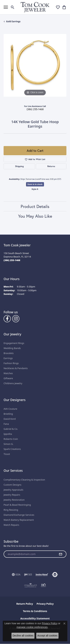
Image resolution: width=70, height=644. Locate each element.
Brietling (8, 414)
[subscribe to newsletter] (60, 554)
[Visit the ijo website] (28, 575)
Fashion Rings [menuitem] (11, 363)
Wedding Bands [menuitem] (12, 348)
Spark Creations (12, 449)
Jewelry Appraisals (13, 490)
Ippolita (8, 434)
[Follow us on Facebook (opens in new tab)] (7, 319)
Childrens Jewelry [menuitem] (13, 383)
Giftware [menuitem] (8, 378)
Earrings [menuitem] (8, 358)
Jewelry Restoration (14, 500)
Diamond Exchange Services (19, 515)
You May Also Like (35, 216)
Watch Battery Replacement (19, 520)
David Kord (10, 419)
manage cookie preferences (32, 627)
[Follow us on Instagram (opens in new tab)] (16, 319)
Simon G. (9, 444)
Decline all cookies (23, 636)
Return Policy (25, 604)
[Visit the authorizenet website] (55, 575)
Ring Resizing (11, 510)
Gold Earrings (13, 21)
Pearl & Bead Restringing (17, 505)
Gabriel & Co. (11, 429)
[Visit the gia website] (16, 575)
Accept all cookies (47, 636)
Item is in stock (35, 184)
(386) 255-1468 (35, 109)
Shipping (19, 166)
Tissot (7, 454)
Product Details (35, 206)
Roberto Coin (11, 439)
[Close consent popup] (64, 624)
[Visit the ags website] (31, 585)
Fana (6, 424)
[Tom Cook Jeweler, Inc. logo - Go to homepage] (35, 7)
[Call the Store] (12, 260)
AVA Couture (10, 409)
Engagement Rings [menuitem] (14, 343)
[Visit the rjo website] (43, 585)
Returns (51, 166)
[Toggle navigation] (6, 7)
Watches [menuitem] (8, 373)
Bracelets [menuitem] (9, 353)
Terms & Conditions (35, 611)
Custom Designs (12, 485)
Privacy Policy (45, 604)
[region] (35, 65)
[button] (13, 7)
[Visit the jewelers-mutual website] (42, 575)
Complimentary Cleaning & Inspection (24, 480)
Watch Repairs (11, 525)
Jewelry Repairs (12, 495)
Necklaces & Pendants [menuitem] (16, 368)
